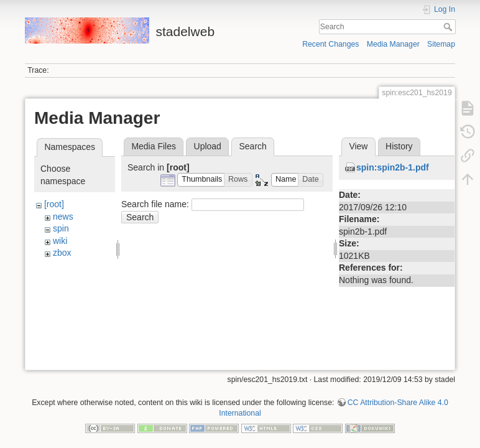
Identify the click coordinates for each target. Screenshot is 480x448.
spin (61, 228)
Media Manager (393, 44)
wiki (60, 241)
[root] (54, 204)
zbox (62, 253)
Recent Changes (330, 44)
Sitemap (441, 44)
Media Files (154, 146)
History (399, 146)
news (63, 217)
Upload (208, 146)
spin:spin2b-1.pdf (393, 167)
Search (449, 27)
